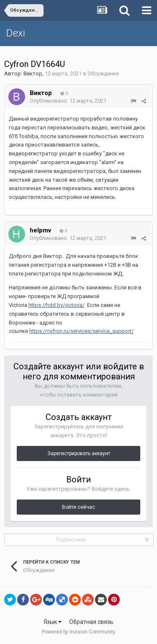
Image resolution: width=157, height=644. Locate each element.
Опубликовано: (68, 101)
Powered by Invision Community (79, 632)
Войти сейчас (78, 507)
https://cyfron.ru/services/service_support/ (81, 331)
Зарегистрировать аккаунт (79, 453)
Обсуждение (103, 73)
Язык (53, 622)
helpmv (40, 230)
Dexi (16, 33)
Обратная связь (91, 622)
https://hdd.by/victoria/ (57, 305)
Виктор (33, 73)
